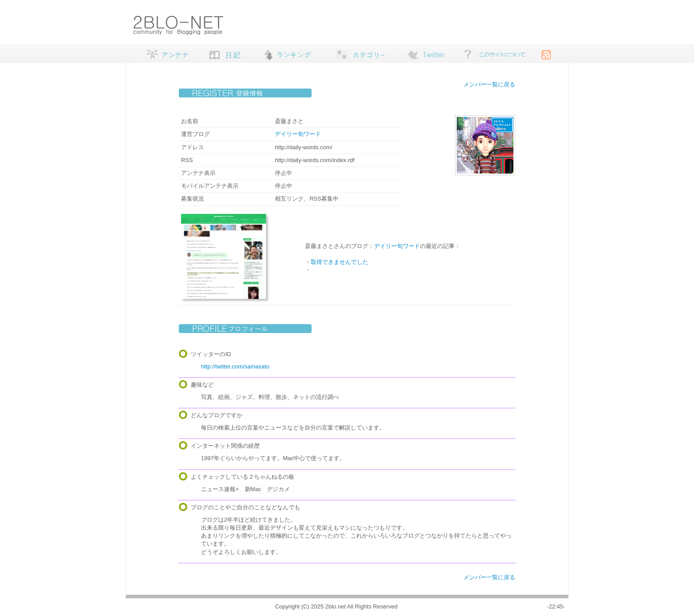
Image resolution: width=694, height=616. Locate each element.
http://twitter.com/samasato (235, 366)
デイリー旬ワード (298, 134)
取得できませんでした (339, 262)
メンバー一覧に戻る (489, 84)
